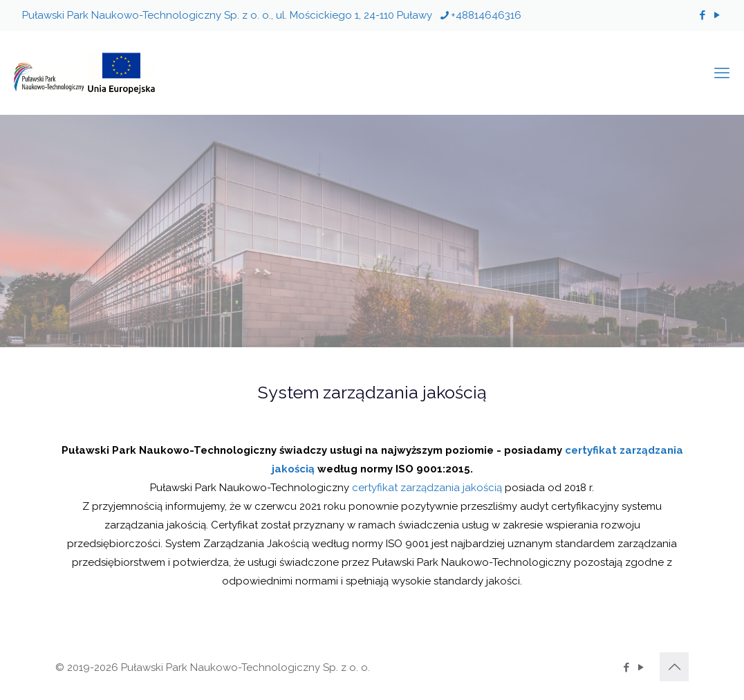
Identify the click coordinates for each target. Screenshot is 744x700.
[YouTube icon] (717, 15)
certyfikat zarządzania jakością (427, 488)
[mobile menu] (722, 73)
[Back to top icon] (674, 667)
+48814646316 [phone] (486, 15)
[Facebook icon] (702, 15)
